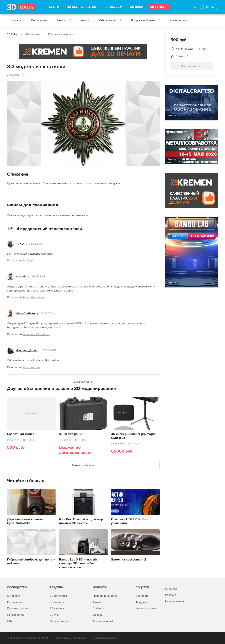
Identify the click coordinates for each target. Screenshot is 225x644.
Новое (64, 20)
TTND (202, 49)
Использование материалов (70, 638)
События (98, 608)
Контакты (171, 589)
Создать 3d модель (22, 434)
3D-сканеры (58, 608)
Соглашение (15, 602)
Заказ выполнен (192, 66)
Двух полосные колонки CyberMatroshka (25, 521)
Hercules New (32, 367)
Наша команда (174, 601)
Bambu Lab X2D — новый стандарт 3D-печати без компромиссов (78, 563)
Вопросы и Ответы (146, 20)
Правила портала (18, 608)
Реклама (26, 55)
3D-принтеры (58, 596)
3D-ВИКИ (137, 7)
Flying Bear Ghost (34, 297)
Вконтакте (142, 596)
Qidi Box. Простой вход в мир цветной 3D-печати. (81, 521)
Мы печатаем (179, 20)
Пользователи (16, 615)
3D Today (12, 34)
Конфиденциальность (104, 638)
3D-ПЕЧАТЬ (158, 7)
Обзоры (98, 615)
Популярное (39, 20)
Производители (60, 621)
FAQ (10, 621)
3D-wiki (55, 615)
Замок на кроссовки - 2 (129, 560)
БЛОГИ (54, 7)
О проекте (14, 596)
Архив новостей (103, 621)
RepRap (28, 261)
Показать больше (83, 465)
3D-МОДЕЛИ (113, 7)
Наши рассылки (146, 608)
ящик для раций (71, 434)
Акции (85, 20)
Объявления (110, 20)
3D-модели (57, 602)
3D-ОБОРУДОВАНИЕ (82, 7)
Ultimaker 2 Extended (36, 334)
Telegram (141, 602)
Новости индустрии (105, 596)
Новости (16, 20)
